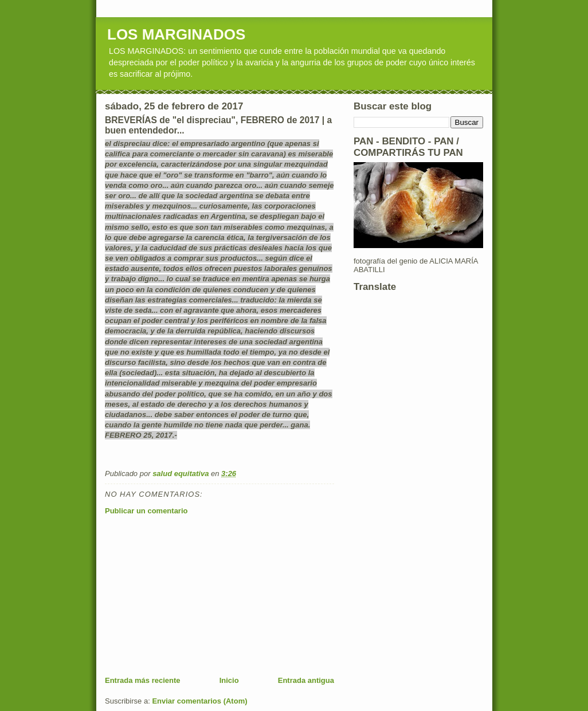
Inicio (229, 680)
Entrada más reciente (143, 680)
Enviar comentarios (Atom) (199, 701)
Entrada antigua (306, 680)
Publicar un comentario (146, 511)
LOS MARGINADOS (176, 34)
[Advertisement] (191, 595)
